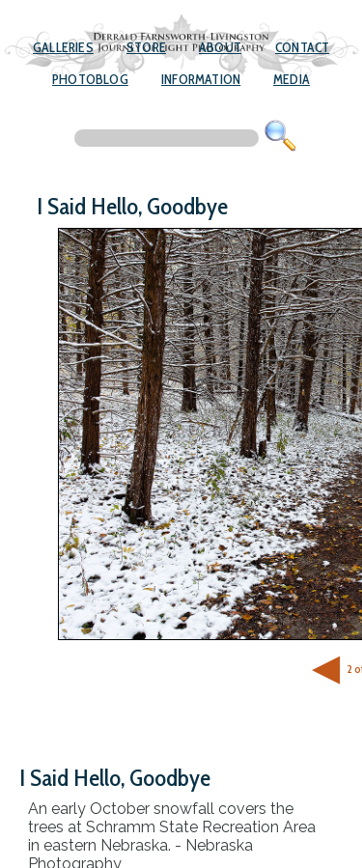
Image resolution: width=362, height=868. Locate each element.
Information (201, 79)
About (220, 47)
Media (292, 79)
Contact (302, 47)
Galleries (63, 47)
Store (146, 47)
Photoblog (90, 79)
